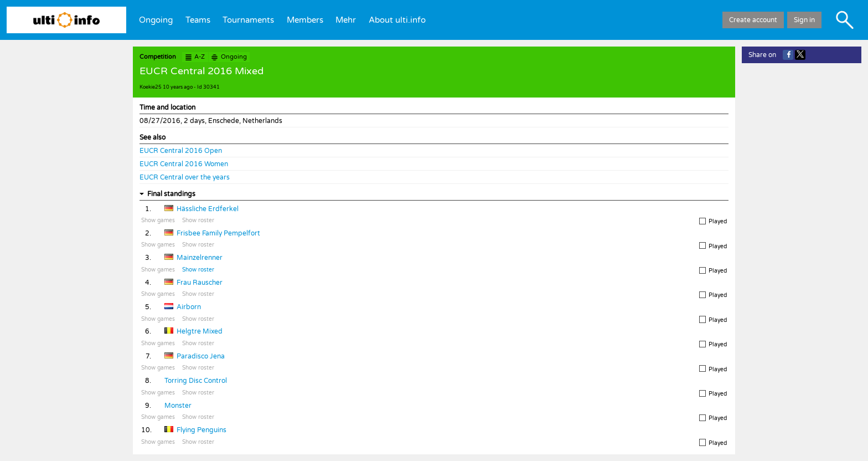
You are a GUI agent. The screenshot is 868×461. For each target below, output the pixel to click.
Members (305, 20)
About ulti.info (397, 20)
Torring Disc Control (196, 381)
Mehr (346, 20)
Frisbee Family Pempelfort (218, 233)
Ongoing (156, 20)
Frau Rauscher (200, 283)
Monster (178, 406)
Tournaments (248, 20)
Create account (753, 20)
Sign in (804, 20)
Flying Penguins (201, 430)
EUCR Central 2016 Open (181, 151)
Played (713, 222)
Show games (158, 221)
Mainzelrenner (200, 258)
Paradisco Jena (201, 356)
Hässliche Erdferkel (208, 209)
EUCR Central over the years (185, 177)
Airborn (189, 307)
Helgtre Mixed (200, 331)
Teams (198, 20)
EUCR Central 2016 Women (184, 164)
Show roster (198, 221)
